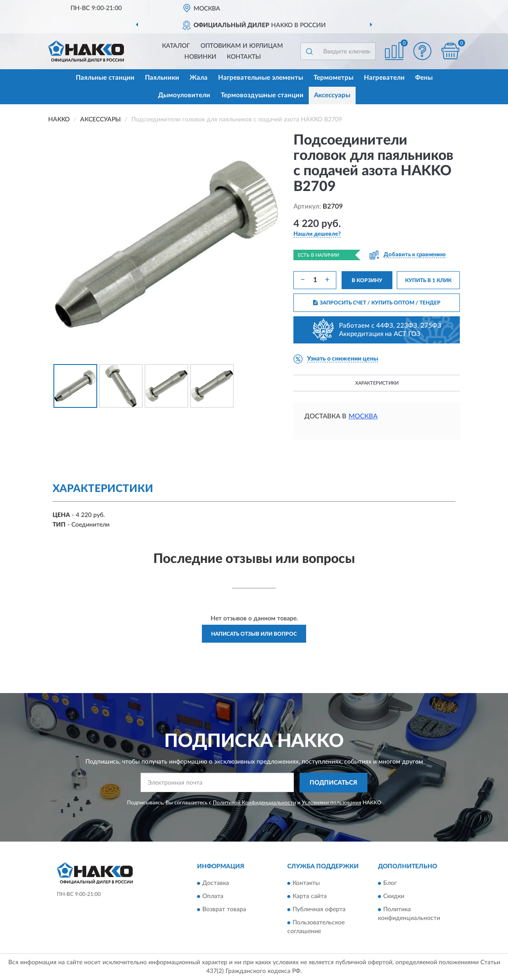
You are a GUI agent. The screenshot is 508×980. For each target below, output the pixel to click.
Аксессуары (332, 95)
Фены (424, 78)
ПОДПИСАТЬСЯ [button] (333, 783)
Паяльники (162, 78)
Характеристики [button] (377, 383)
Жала (199, 78)
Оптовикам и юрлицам (242, 46)
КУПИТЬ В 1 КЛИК (428, 280)
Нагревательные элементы (261, 78)
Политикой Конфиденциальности (254, 803)
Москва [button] (363, 416)
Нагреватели (384, 78)
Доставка (216, 884)
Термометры (333, 78)
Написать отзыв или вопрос (254, 634)
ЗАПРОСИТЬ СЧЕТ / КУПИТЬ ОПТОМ (377, 303)
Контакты (244, 57)
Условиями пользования (332, 803)
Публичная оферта (319, 910)
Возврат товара (224, 910)
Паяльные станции (105, 78)
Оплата (213, 897)
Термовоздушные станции (262, 95)
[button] (422, 51)
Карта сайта (310, 897)
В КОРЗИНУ (367, 280)
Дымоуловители (184, 95)
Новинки (200, 57)
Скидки (394, 897)
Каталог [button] (176, 46)
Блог (390, 884)
